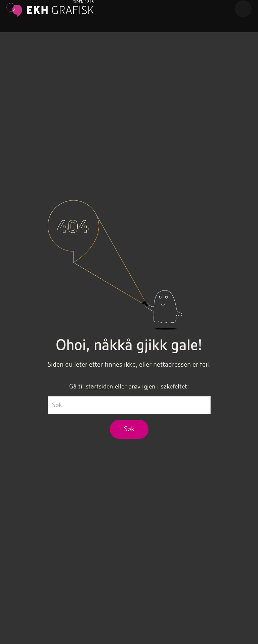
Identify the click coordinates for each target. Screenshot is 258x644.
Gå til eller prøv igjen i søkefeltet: (129, 386)
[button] (243, 9)
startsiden (99, 386)
